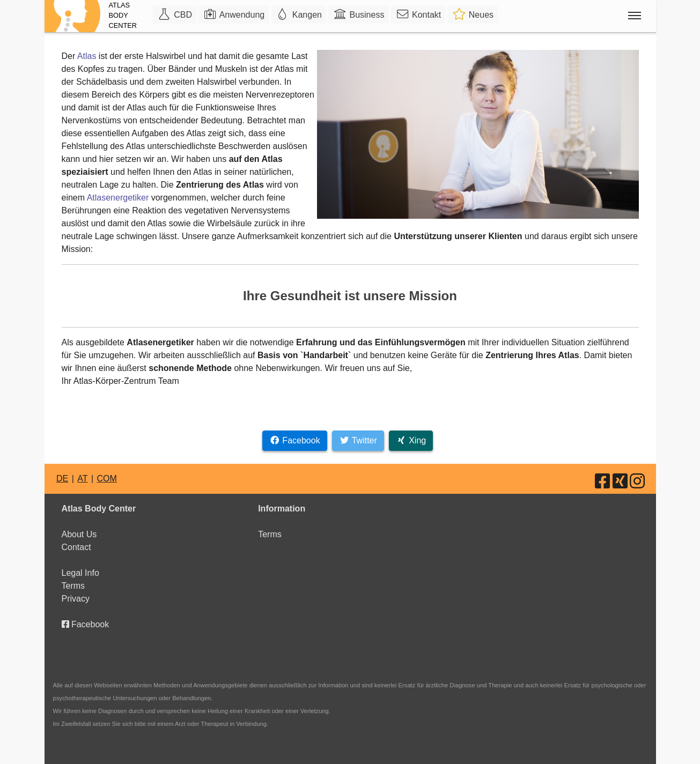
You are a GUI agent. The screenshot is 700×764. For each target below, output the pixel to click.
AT (82, 479)
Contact (76, 547)
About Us (79, 534)
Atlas (87, 56)
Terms (73, 586)
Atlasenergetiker (118, 198)
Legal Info (80, 573)
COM (107, 479)
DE (62, 479)
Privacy (76, 599)
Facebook (86, 624)
